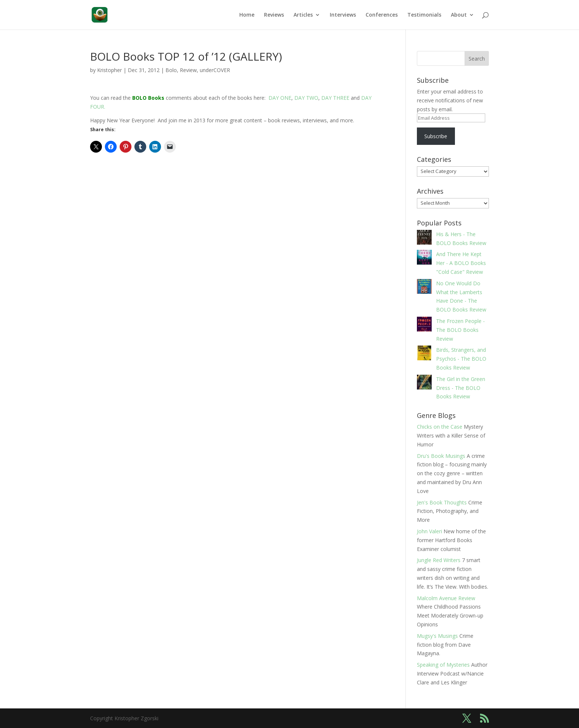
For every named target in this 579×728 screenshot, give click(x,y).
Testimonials (424, 15)
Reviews (274, 15)
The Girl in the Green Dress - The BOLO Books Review (461, 388)
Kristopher (109, 70)
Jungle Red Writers (439, 560)
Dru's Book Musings (441, 456)
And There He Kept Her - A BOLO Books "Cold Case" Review (461, 263)
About (459, 15)
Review (188, 70)
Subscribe (436, 136)
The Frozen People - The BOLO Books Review (460, 330)
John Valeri (429, 531)
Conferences (382, 15)
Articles (303, 15)
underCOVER (215, 70)
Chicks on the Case (440, 427)
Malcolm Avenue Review (446, 598)
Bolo (171, 70)
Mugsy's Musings (437, 636)
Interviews (343, 15)
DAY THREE (335, 98)
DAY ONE (280, 98)
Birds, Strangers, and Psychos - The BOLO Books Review (461, 359)
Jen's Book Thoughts (442, 502)
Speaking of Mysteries (443, 665)
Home (247, 15)
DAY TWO (306, 98)
